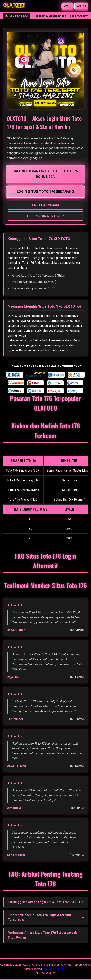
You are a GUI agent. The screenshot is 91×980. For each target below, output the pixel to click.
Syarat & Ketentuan (56, 969)
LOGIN (68, 6)
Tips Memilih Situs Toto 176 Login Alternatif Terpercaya (39, 917)
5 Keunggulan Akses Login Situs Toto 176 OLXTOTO (45, 902)
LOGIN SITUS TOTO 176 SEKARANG (45, 191)
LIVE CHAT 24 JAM (45, 205)
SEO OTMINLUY (46, 973)
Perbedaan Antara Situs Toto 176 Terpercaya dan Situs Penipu (43, 935)
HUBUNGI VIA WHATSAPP (45, 216)
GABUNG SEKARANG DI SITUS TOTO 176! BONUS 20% (45, 174)
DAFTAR (81, 6)
